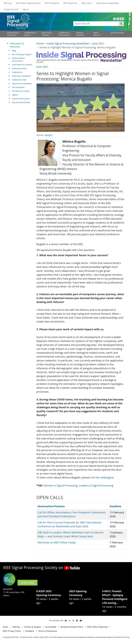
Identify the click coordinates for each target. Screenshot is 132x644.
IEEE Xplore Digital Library (28, 3)
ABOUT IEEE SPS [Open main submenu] (97, 34)
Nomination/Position (52, 506)
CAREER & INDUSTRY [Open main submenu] (80, 34)
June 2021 (98, 43)
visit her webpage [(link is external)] (102, 477)
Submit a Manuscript (21, 99)
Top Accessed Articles (21, 102)
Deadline (115, 506)
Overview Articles (19, 68)
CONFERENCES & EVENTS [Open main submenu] (31, 34)
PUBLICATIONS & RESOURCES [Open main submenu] (13, 34)
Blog (14, 51)
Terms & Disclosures (48, 631)
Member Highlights (45, 135)
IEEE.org (8, 3)
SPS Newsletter (18, 87)
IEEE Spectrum (70, 3)
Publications (17, 72)
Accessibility (51, 627)
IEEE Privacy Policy (12, 631)
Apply (121, 24)
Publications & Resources (17, 45)
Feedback (30, 631)
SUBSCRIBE (27, 583)
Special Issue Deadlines (22, 84)
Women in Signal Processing (61, 486)
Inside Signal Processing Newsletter (68, 43)
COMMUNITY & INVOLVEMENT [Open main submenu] (64, 34)
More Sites (87, 3)
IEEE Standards (52, 3)
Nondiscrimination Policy (72, 627)
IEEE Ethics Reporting (97, 627)
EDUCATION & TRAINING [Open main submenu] (47, 34)
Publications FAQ (19, 80)
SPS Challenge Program (22, 54)
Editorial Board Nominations (18, 60)
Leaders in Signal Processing (96, 486)
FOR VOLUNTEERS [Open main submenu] (117, 33)
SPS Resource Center (21, 91)
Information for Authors (22, 65)
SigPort (15, 95)
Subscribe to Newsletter (108, 3)
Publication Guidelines (21, 76)
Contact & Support (32, 627)
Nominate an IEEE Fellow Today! (57, 542)
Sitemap (16, 627)
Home (40, 43)
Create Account (11, 9)
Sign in (26, 9)
